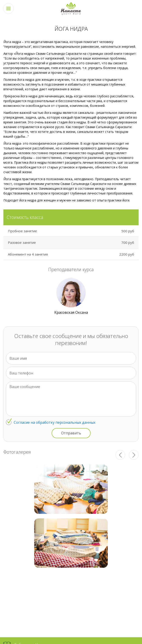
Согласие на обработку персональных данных (55, 422)
